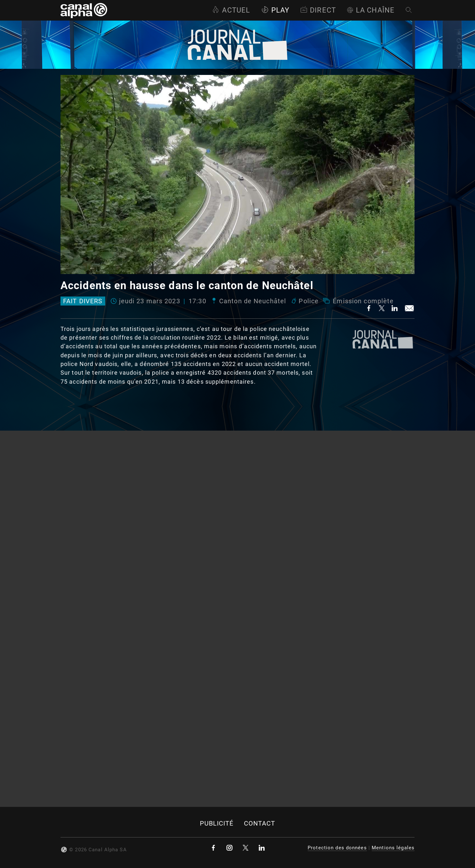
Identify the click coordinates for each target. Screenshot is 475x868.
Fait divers (83, 301)
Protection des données (337, 848)
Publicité (217, 823)
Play (275, 10)
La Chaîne (371, 10)
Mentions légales (393, 848)
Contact (260, 823)
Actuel (231, 10)
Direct (318, 10)
